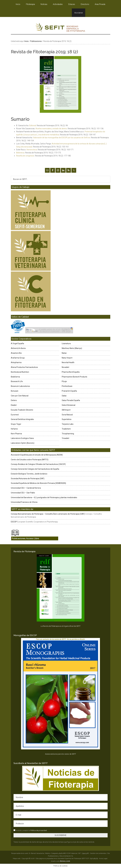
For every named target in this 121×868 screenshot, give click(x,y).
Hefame (14, 429)
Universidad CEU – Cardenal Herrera (26, 488)
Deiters (14, 400)
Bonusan (15, 391)
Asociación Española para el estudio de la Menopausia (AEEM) (37, 455)
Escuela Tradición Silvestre (22, 410)
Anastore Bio (16, 353)
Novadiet (65, 367)
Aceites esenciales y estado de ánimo (51, 129)
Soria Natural (67, 415)
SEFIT (61, 28)
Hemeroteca (32, 150)
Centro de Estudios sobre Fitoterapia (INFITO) (30, 460)
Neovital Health (68, 362)
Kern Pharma (16, 434)
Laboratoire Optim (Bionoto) (23, 443)
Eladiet (14, 405)
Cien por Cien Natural (20, 396)
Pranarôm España (69, 391)
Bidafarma (15, 377)
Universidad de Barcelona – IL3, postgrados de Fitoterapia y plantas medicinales (44, 497)
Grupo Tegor (16, 424)
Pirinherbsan (67, 386)
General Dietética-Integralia (22, 419)
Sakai (64, 396)
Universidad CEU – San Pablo (23, 493)
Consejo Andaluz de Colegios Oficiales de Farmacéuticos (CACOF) (38, 464)
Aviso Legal (103, 858)
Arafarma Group (18, 358)
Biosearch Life (17, 381)
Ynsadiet (65, 438)
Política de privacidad (39, 830)
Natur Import (67, 358)
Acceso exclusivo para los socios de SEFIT (61, 754)
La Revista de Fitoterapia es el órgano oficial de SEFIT (61, 626)
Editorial (33, 125)
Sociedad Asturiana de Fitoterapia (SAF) (28, 479)
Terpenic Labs (68, 424)
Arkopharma (16, 362)
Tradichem (66, 429)
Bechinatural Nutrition (20, 372)
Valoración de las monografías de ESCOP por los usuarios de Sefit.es (62, 138)
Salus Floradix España (71, 400)
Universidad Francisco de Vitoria (24, 502)
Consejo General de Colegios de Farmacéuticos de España (35, 469)
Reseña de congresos (25, 156)
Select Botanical (69, 405)
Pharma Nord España (71, 372)
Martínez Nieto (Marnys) (72, 348)
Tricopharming (68, 434)
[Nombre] (61, 797)
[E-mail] (61, 815)
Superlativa (67, 419)
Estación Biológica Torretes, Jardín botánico (29, 474)
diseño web (61, 861)
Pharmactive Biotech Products (74, 377)
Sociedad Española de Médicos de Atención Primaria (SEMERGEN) (38, 483)
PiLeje (64, 381)
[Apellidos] (61, 806)
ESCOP (14, 522)
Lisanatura (66, 343)
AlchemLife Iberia (18, 348)
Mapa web (17, 858)
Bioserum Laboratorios (20, 386)
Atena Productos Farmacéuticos (24, 367)
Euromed (15, 415)
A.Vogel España (17, 343)
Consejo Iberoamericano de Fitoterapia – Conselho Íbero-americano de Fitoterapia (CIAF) (48, 514)
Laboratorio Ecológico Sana (22, 438)
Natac (64, 353)
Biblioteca (20, 153)
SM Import (66, 410)
